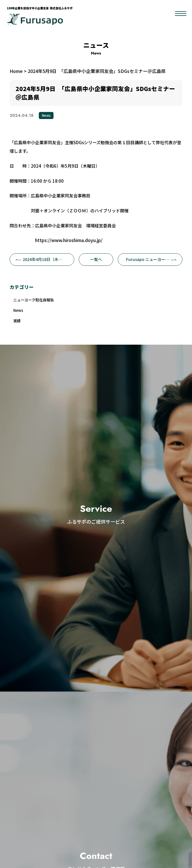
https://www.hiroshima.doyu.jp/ (69, 240)
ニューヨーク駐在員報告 (37, 300)
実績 (18, 323)
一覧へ (96, 259)
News (46, 115)
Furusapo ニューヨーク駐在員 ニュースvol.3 (154, 259)
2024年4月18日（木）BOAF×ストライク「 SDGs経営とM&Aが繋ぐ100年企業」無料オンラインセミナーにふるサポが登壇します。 (45, 259)
